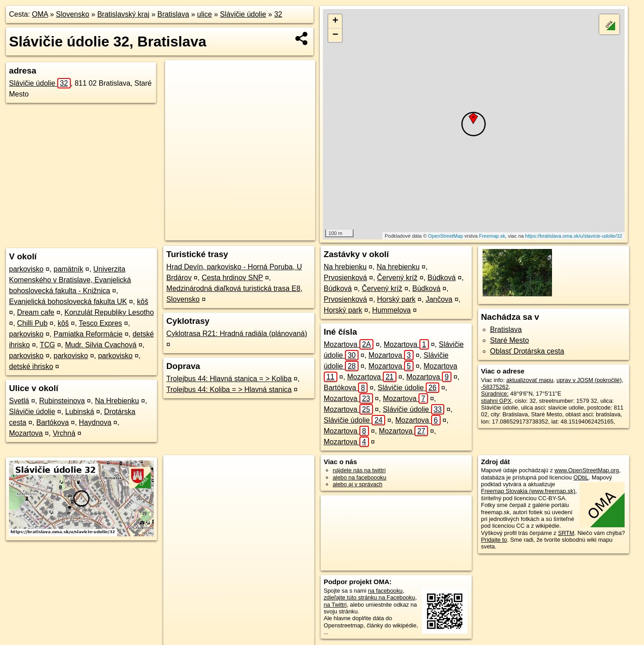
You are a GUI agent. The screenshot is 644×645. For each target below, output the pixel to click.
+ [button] (335, 21)
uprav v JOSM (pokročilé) (589, 380)
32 (278, 14)
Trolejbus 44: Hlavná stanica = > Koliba (229, 379)
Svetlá (19, 401)
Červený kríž (397, 278)
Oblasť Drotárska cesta (527, 351)
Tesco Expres (101, 323)
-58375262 (495, 387)
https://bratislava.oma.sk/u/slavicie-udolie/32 (573, 236)
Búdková (442, 278)
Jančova (439, 299)
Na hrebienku (345, 267)
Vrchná (64, 433)
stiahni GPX (497, 401)
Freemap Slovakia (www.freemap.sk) (528, 491)
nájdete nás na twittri (359, 470)
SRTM (566, 533)
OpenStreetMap (446, 236)
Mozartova (26, 433)
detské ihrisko (31, 366)
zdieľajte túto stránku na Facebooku (370, 597)
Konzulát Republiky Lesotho (109, 312)
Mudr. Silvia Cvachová (101, 345)
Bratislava (173, 14)
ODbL (581, 477)
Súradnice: (495, 394)
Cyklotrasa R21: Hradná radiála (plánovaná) (237, 334)
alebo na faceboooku (360, 477)
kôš (143, 302)
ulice (205, 14)
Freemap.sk (492, 236)
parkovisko (26, 269)
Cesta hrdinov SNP (232, 278)
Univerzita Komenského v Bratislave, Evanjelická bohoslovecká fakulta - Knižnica (70, 280)
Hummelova (391, 310)
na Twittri (335, 605)
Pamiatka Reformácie (88, 334)
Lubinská (80, 412)
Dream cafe (36, 312)
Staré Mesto (510, 340)
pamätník (69, 269)
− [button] (335, 35)
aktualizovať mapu (530, 380)
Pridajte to (494, 540)
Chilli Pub (32, 323)
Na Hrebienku (117, 401)
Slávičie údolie (243, 14)
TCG (47, 345)
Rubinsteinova (62, 401)
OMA (40, 14)
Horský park (396, 299)
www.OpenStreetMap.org (587, 470)
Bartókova (53, 422)
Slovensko (73, 14)
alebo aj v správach (358, 484)
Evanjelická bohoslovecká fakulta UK (68, 302)
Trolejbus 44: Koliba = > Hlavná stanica (229, 389)
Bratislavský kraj (124, 14)
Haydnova (95, 422)
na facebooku (385, 591)
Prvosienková (345, 278)
